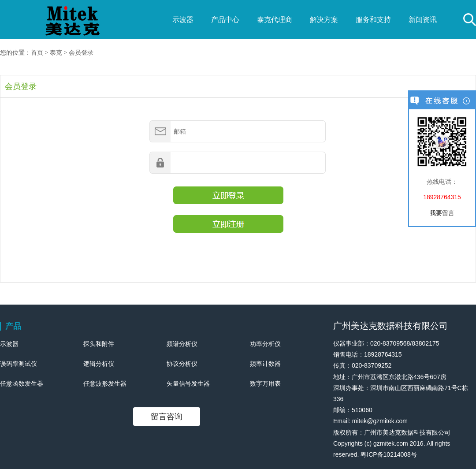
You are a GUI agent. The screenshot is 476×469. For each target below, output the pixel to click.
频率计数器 (265, 364)
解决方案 (324, 20)
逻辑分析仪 (99, 364)
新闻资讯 (423, 20)
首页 (37, 53)
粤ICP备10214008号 (389, 454)
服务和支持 (373, 20)
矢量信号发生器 (188, 383)
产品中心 (225, 20)
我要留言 (442, 213)
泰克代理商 (275, 20)
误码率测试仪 (19, 364)
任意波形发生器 (105, 383)
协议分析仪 (182, 364)
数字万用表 (265, 383)
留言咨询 (167, 417)
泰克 (56, 53)
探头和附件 (99, 344)
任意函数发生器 (22, 383)
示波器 (183, 20)
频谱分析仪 (182, 344)
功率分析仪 (265, 344)
